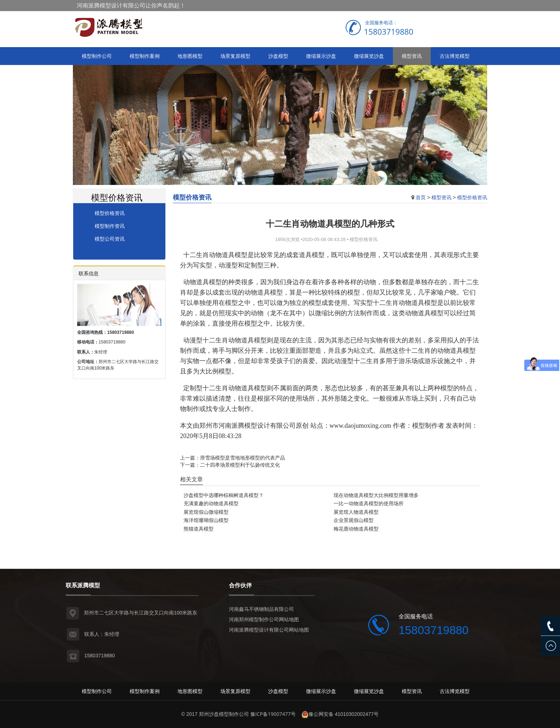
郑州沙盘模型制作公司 (224, 714)
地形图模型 (190, 56)
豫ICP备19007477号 (273, 714)
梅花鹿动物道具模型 (356, 529)
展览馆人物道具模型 (356, 512)
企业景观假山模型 (354, 520)
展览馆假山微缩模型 (206, 512)
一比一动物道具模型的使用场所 (369, 503)
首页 (421, 197)
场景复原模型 (235, 56)
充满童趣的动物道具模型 (211, 503)
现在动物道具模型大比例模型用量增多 (376, 495)
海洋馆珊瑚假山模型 (206, 520)
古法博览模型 (455, 56)
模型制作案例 (145, 56)
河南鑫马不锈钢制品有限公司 (261, 609)
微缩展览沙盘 (369, 56)
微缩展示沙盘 (321, 56)
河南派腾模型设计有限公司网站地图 (269, 630)
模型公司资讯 (110, 239)
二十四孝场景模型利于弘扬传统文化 (240, 465)
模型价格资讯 (472, 197)
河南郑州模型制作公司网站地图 (264, 619)
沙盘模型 (278, 56)
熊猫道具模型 (199, 529)
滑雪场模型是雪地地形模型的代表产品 (242, 458)
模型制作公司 (97, 56)
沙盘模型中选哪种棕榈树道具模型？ (224, 495)
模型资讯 (412, 56)
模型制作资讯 (110, 226)
